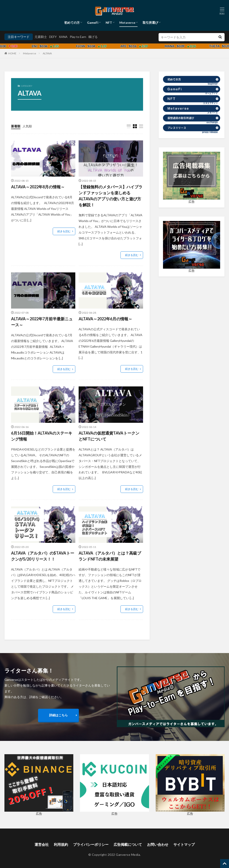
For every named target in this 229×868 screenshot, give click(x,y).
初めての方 (72, 23)
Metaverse (127, 23)
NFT (109, 23)
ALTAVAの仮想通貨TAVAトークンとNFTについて (109, 436)
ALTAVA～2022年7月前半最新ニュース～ (42, 322)
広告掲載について (128, 844)
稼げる (93, 37)
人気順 (27, 126)
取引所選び (150, 23)
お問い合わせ (158, 844)
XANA (63, 37)
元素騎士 (41, 37)
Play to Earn (78, 37)
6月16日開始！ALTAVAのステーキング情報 (42, 436)
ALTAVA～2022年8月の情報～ (38, 187)
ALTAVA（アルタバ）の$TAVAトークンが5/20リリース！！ (43, 556)
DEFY (53, 37)
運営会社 (42, 844)
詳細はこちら (58, 715)
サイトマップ (184, 844)
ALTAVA (47, 53)
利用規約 (61, 844)
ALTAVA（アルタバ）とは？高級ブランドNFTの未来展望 (110, 556)
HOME (12, 53)
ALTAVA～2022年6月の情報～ (105, 319)
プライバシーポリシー (91, 844)
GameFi (93, 23)
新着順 (16, 126)
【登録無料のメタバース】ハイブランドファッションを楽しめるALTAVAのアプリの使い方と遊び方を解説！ (111, 196)
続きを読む (64, 231)
